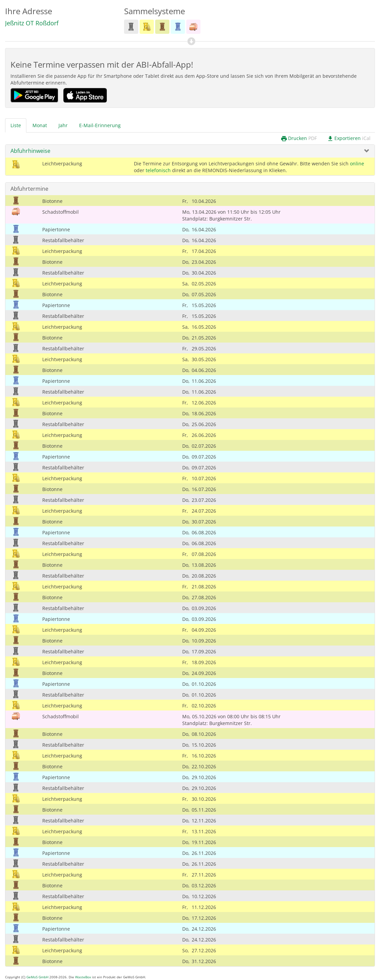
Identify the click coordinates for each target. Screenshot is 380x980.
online (357, 164)
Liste (16, 125)
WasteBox (83, 977)
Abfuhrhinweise (30, 151)
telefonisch (158, 170)
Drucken (299, 138)
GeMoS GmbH (37, 977)
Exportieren (349, 138)
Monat (40, 125)
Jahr (63, 125)
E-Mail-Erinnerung (100, 125)
